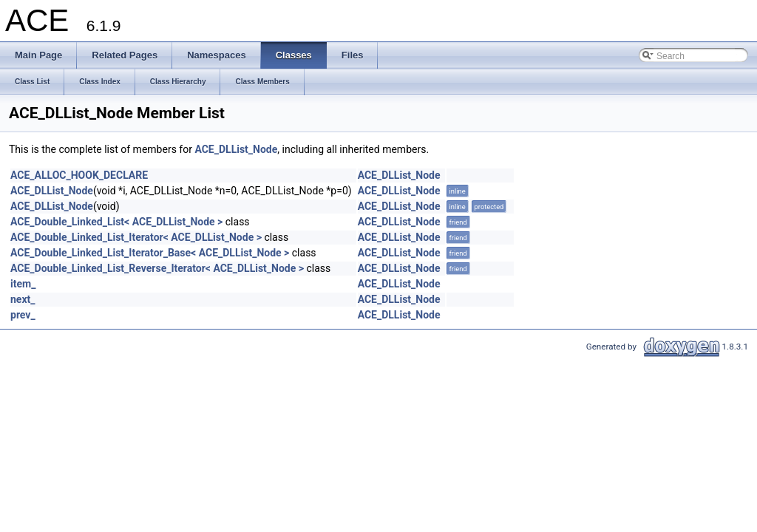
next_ (23, 299)
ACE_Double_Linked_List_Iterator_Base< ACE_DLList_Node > (150, 253)
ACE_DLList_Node (236, 149)
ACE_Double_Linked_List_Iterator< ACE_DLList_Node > (136, 237)
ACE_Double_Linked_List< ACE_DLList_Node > (116, 222)
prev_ (23, 315)
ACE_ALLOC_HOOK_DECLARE (79, 175)
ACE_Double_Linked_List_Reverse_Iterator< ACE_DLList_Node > (157, 268)
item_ (23, 284)
